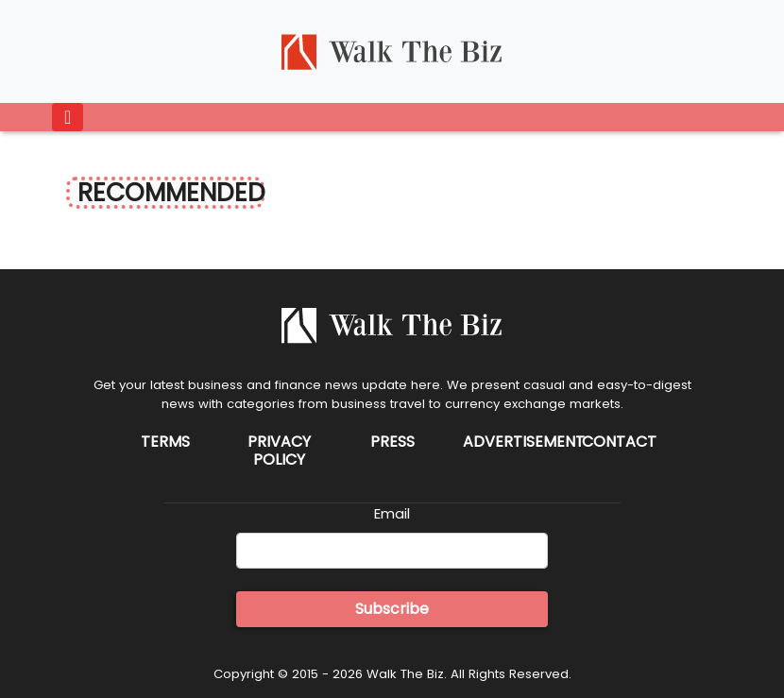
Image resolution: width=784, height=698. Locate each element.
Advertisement (524, 442)
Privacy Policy (279, 451)
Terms (165, 442)
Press (392, 442)
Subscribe (392, 609)
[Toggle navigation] (68, 117)
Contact (619, 442)
